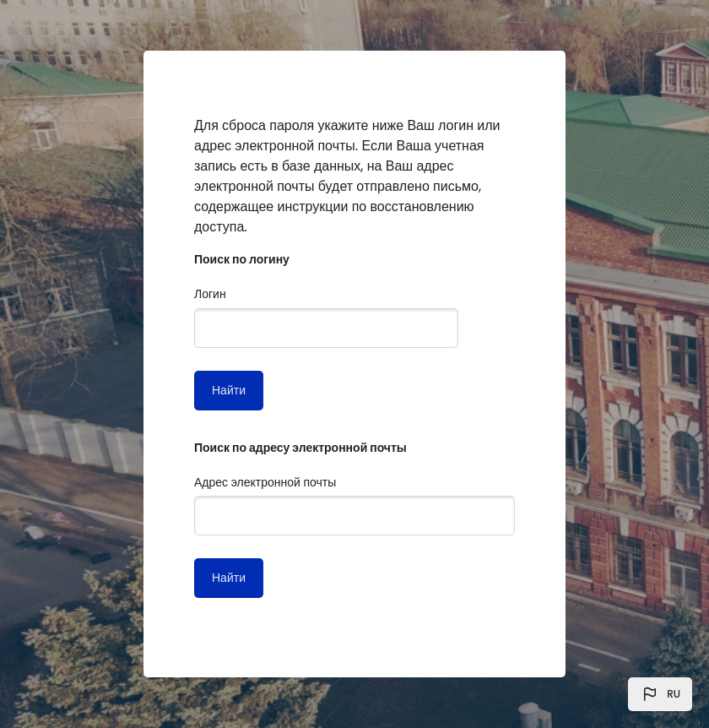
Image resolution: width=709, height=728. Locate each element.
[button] (660, 694)
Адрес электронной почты (265, 482)
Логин (210, 294)
